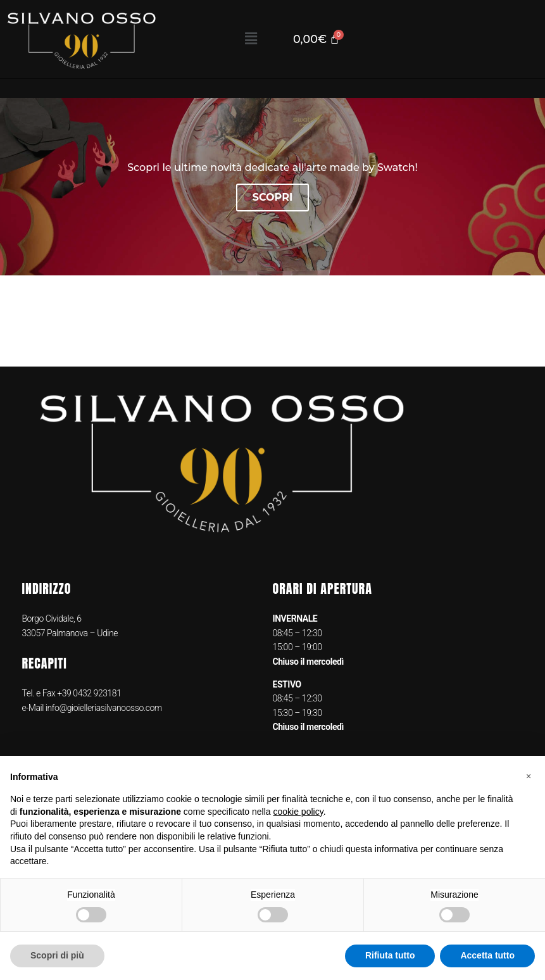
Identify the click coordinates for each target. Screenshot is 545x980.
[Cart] (316, 39)
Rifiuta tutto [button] (390, 955)
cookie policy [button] (298, 812)
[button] (251, 39)
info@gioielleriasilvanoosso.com (103, 708)
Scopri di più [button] (57, 955)
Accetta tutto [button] (487, 955)
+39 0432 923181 (89, 693)
